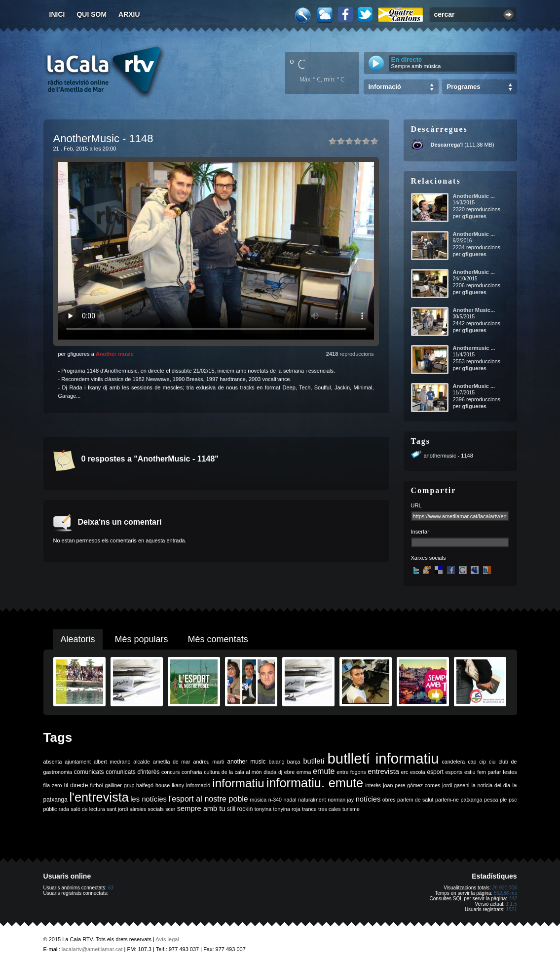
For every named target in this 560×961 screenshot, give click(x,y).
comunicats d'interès (132, 772)
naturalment (312, 800)
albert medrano (112, 762)
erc (405, 772)
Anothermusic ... (474, 348)
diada (270, 772)
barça (294, 762)
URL (416, 505)
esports (454, 772)
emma (304, 772)
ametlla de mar (172, 762)
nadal (290, 800)
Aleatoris (78, 639)
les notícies (149, 799)
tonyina (263, 809)
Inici (57, 14)
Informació (385, 87)
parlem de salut (415, 800)
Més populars (142, 639)
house (163, 785)
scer (170, 809)
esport (435, 772)
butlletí (314, 761)
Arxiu (129, 14)
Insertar (420, 532)
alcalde (142, 762)
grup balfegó (139, 785)
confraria (192, 772)
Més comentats (218, 639)
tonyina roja (287, 809)
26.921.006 (504, 888)
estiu (470, 772)
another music (247, 762)
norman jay (341, 800)
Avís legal (167, 939)
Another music (115, 354)
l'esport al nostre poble (208, 799)
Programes (464, 87)
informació (198, 785)
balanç (276, 762)
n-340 (275, 800)
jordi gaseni (456, 785)
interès (373, 785)
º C (298, 64)
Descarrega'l (447, 145)
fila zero (53, 785)
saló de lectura (88, 809)
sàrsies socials (147, 809)
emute (324, 771)
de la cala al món (242, 772)
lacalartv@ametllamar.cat (92, 949)
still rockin (240, 809)
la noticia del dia (491, 785)
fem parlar (489, 772)
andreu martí (209, 762)
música (258, 800)
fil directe (76, 785)
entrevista (383, 771)
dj (280, 772)
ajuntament (78, 762)
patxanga (472, 800)
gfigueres (474, 216)
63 (111, 888)
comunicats (89, 772)
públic (50, 809)
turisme (351, 809)
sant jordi (117, 809)
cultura (212, 772)
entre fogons (351, 772)
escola (418, 772)
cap (472, 762)
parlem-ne (447, 800)
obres (389, 800)
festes (510, 772)
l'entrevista (99, 797)
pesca (491, 800)
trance (309, 809)
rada (64, 809)
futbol (96, 785)
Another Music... (474, 310)
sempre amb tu (201, 808)
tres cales (330, 809)
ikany (178, 785)
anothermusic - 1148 (448, 456)
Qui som (92, 14)
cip (483, 762)
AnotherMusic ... (474, 196)
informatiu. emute (315, 783)
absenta (53, 762)
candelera (453, 762)
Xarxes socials (429, 558)
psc (513, 800)
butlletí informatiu (383, 758)
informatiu (238, 783)
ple (503, 800)
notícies (368, 799)
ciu (492, 762)
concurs (170, 772)
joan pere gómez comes (411, 785)
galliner (113, 785)
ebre (289, 772)
